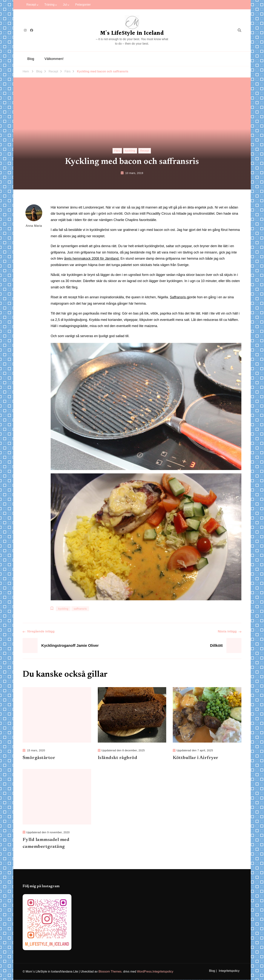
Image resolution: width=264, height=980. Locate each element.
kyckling (130, 151)
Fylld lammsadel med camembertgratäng (46, 843)
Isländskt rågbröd (118, 758)
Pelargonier (83, 5)
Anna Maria (34, 216)
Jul (65, 5)
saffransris (80, 609)
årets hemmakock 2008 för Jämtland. (92, 259)
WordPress (144, 972)
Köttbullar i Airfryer (196, 758)
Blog (31, 59)
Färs (117, 151)
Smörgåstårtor (39, 758)
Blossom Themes (110, 972)
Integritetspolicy (163, 972)
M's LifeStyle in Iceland (132, 33)
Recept (31, 5)
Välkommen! (54, 59)
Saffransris (178, 297)
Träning (49, 5)
